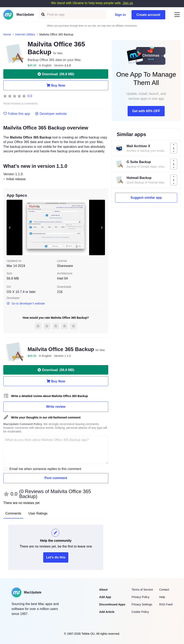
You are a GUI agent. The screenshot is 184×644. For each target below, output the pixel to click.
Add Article (107, 612)
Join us (128, 3)
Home (7, 34)
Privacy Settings (142, 604)
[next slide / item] (102, 227)
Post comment (56, 478)
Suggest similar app (146, 198)
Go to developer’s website (26, 303)
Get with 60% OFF (146, 111)
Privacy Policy (140, 597)
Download (56, 74)
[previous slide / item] (9, 227)
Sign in (120, 15)
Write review (56, 407)
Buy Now (56, 85)
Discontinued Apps (112, 604)
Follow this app (17, 114)
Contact (164, 590)
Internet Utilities (25, 34)
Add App (105, 597)
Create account (148, 15)
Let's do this (56, 557)
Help (162, 597)
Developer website (51, 114)
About (103, 590)
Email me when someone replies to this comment (45, 469)
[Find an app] (43, 15)
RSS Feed (166, 604)
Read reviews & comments (20, 104)
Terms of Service (142, 590)
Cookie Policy (140, 612)
